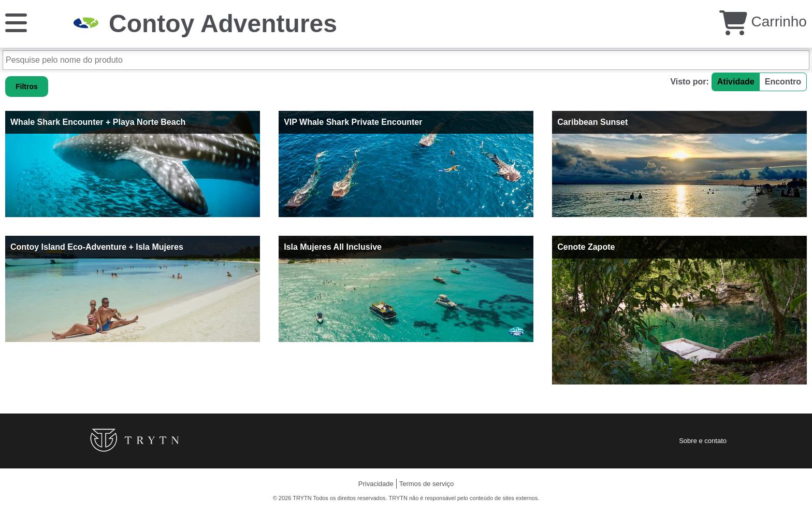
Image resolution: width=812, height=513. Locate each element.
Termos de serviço (426, 484)
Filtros (27, 87)
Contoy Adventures (223, 24)
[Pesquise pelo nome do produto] (406, 60)
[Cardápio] (16, 22)
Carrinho (763, 22)
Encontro (783, 82)
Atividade (736, 82)
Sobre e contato (703, 441)
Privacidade (376, 484)
